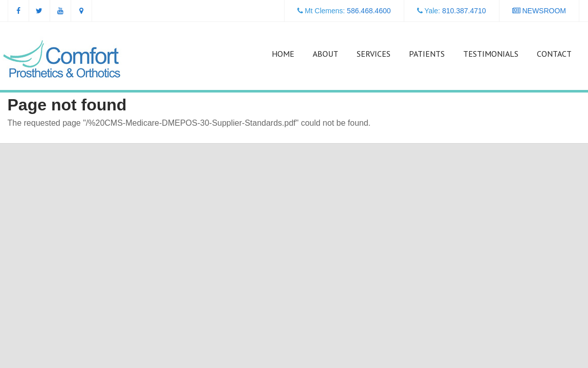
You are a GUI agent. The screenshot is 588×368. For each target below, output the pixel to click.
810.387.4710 (464, 11)
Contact (554, 54)
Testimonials (491, 54)
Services (374, 54)
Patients (427, 54)
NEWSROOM (539, 11)
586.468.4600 (369, 11)
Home (283, 54)
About (325, 54)
